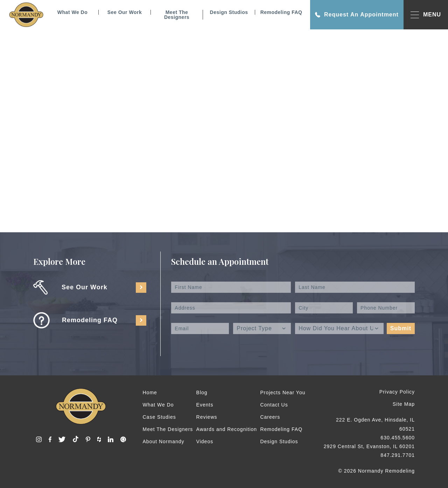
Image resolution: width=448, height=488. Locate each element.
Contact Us (274, 405)
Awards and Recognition (227, 429)
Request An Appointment (357, 15)
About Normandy (164, 441)
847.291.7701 (398, 455)
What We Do (72, 12)
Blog (202, 392)
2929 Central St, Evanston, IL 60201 (369, 446)
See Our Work (125, 12)
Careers (270, 417)
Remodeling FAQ (281, 12)
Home (150, 392)
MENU (426, 15)
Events (205, 405)
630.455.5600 (398, 438)
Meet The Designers (177, 15)
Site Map (404, 404)
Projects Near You (283, 392)
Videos (205, 441)
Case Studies (159, 417)
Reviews (207, 417)
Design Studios (229, 12)
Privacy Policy (397, 392)
